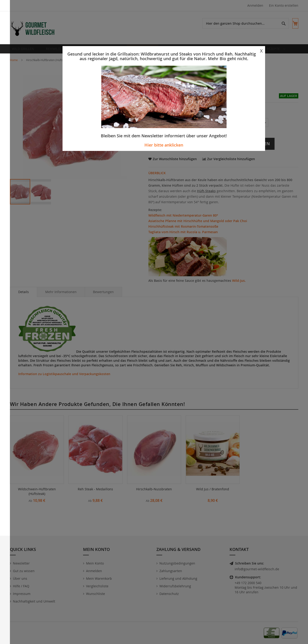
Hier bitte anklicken (164, 145)
